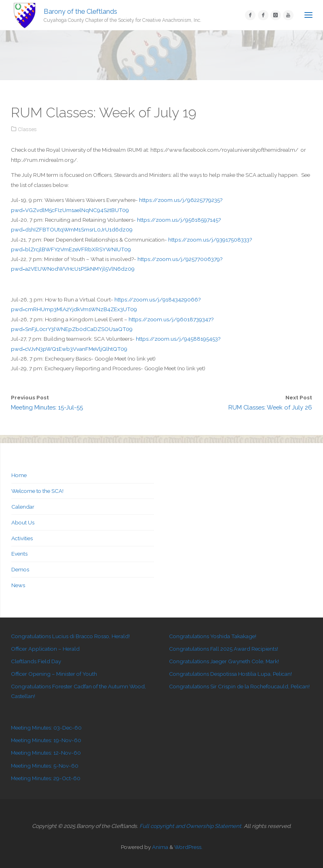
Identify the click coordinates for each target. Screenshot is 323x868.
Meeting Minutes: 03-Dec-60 (46, 728)
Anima (159, 847)
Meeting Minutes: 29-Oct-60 (46, 778)
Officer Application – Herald (45, 649)
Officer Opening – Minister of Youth (54, 674)
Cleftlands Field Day (36, 661)
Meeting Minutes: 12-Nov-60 (46, 753)
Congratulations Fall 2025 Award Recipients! (224, 649)
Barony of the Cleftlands (80, 11)
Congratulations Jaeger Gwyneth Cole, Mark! (224, 661)
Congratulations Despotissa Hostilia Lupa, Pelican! (230, 674)
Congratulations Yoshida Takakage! (213, 636)
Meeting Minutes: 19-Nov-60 (46, 740)
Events (19, 554)
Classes (27, 129)
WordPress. (188, 847)
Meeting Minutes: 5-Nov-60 (45, 766)
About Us (23, 522)
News (18, 585)
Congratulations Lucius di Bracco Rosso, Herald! (70, 636)
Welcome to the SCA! (37, 491)
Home (19, 475)
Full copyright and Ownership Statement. (191, 826)
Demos (20, 569)
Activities (22, 538)
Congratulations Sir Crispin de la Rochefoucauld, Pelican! (239, 686)
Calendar (23, 507)
